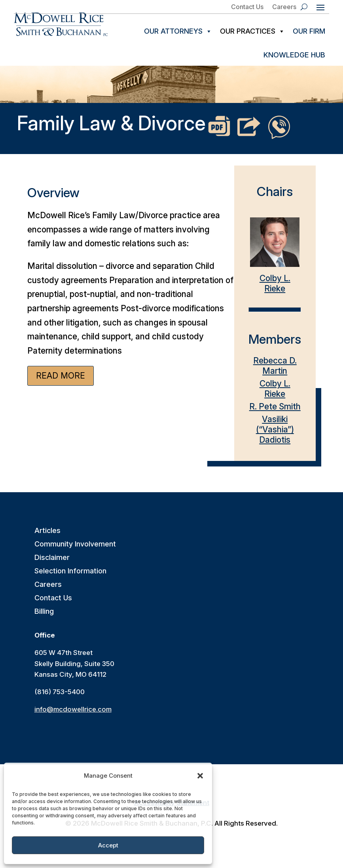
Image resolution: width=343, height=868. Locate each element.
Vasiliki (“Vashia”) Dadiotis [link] (275, 435)
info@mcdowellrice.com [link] (73, 715)
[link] (61, 24)
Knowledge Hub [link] (294, 55)
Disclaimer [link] (52, 563)
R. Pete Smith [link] (275, 412)
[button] (200, 776)
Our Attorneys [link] (178, 31)
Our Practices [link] (252, 31)
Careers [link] (284, 7)
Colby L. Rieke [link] (275, 260)
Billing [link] (44, 617)
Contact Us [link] (247, 7)
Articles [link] (47, 536)
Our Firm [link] (309, 31)
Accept (108, 845)
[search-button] (304, 7)
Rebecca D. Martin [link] (275, 371)
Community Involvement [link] (75, 550)
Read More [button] (61, 381)
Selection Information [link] (70, 577)
